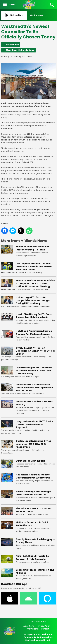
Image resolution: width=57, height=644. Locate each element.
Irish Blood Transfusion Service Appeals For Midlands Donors (34, 333)
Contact (45, 629)
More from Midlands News (20, 50)
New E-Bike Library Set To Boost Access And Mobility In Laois (34, 316)
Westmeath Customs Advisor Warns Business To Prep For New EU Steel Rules (35, 388)
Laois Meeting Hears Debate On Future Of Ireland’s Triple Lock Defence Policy (34, 371)
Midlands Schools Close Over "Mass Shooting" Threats (32, 248)
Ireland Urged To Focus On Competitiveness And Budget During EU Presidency (33, 300)
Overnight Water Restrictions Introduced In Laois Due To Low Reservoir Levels (34, 266)
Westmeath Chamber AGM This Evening (34, 403)
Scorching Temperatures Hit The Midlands (35, 571)
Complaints (33, 629)
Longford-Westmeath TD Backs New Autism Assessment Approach (34, 424)
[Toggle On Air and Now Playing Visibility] (43, 15)
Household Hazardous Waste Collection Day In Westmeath (33, 476)
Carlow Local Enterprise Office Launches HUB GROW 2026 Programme (34, 444)
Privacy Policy (44, 626)
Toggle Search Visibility (52, 5)
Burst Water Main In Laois (30, 461)
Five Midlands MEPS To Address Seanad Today (34, 510)
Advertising (29, 626)
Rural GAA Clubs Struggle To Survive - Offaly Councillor (32, 558)
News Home (12, 44)
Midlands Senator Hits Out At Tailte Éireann (33, 524)
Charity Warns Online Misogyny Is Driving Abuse (35, 541)
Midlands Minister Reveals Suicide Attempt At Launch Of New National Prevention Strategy (35, 283)
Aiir (49, 640)
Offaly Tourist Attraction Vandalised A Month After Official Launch (35, 351)
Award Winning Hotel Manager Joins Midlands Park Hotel (34, 493)
